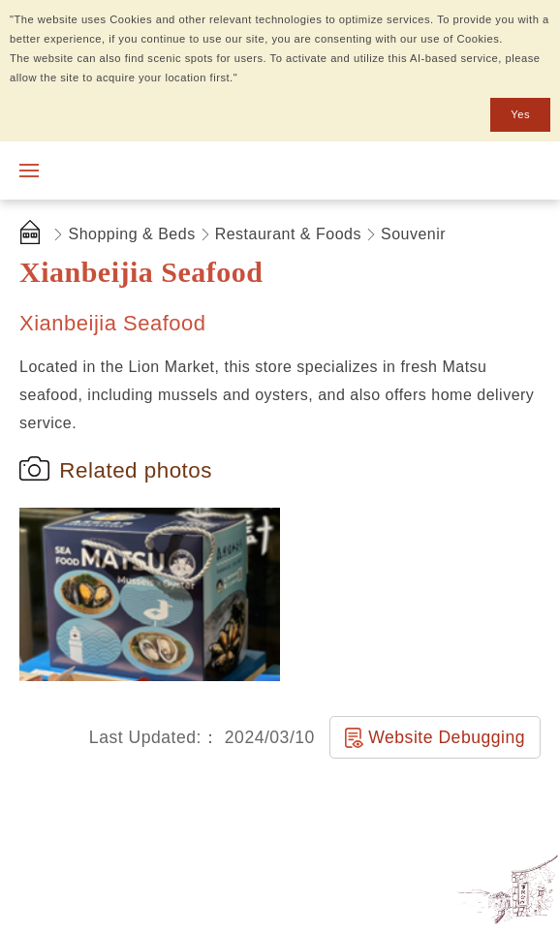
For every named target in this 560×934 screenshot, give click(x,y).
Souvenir (413, 234)
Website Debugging (447, 737)
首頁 (34, 234)
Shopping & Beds (132, 234)
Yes (520, 114)
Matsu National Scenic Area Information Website (153, 171)
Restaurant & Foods (288, 234)
